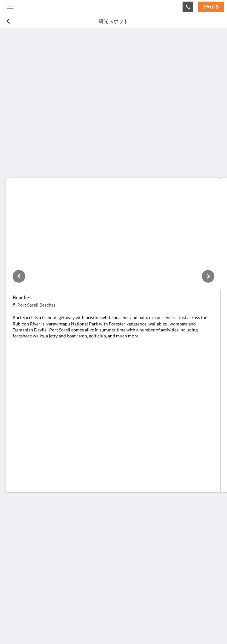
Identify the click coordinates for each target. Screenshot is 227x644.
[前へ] (19, 276)
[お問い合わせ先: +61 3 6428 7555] (188, 7)
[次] (208, 276)
